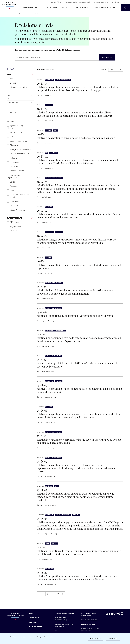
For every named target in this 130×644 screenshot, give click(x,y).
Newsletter (115, 2)
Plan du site (33, 626)
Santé (10, 182)
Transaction (12, 231)
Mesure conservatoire (17, 87)
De (8, 99)
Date (20, 95)
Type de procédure (20, 218)
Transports (12, 201)
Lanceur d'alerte (56, 2)
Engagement (13, 226)
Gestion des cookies (88, 628)
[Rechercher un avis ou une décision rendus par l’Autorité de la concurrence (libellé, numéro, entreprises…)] (57, 57)
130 (58, 598)
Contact (31, 617)
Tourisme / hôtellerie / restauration (17, 196)
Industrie (11, 158)
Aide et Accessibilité (35, 631)
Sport (10, 190)
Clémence (12, 222)
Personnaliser (113, 638)
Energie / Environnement (18, 149)
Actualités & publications (106, 7)
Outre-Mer (12, 166)
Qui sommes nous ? (31, 7)
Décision (11, 83)
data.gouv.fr (38, 42)
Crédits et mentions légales (64, 617)
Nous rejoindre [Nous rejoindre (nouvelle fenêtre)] (34, 622)
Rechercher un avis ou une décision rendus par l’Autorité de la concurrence (48, 50)
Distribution (12, 145)
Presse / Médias (14, 171)
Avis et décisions (81, 7)
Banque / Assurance (16, 141)
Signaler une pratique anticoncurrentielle (78, 2)
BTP (9, 137)
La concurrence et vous (56, 7)
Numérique (12, 162)
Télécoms (12, 206)
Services (11, 186)
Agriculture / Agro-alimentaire (15, 127)
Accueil (11, 14)
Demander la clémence (101, 2)
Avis (9, 79)
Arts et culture (13, 132)
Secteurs (20, 122)
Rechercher (107, 57)
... (52, 598)
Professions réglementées (12, 176)
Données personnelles (89, 624)
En (127, 2)
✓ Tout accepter (96, 638)
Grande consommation (17, 154)
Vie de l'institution (15, 210)
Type (20, 75)
